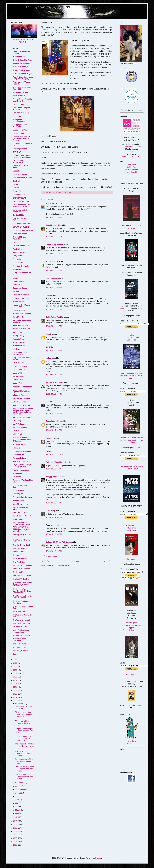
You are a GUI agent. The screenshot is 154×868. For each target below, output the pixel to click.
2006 (15, 835)
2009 (15, 825)
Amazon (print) (131, 623)
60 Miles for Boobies (21, 63)
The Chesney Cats (20, 559)
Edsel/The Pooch (20, 234)
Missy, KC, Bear (19, 402)
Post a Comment (50, 556)
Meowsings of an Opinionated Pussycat (22, 391)
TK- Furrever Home (21, 627)
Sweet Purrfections (21, 504)
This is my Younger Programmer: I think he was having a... (24, 754)
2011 (15, 701)
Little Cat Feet (19, 363)
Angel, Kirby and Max (55, 245)
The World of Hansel (21, 620)
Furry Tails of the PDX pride (22, 274)
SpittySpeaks (18, 490)
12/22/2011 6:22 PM (54, 375)
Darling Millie (18, 215)
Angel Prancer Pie (53, 225)
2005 (15, 838)
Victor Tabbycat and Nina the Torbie (21, 631)
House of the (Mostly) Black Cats (22, 306)
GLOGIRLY (17, 285)
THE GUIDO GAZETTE (22, 576)
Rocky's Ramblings (21, 470)
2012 (15, 697)
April (17, 807)
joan (48, 402)
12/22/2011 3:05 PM (54, 287)
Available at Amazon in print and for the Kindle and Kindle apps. (131, 376)
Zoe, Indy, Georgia (20, 651)
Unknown (50, 358)
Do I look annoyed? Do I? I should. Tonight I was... (24, 761)
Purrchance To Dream (22, 451)
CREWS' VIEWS (19, 198)
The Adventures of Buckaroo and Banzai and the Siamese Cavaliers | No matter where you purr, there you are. (22, 527)
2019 (15, 673)
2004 (15, 842)
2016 (15, 684)
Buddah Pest (132, 167)
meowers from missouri (23, 387)
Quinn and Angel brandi (56, 462)
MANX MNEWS (19, 376)
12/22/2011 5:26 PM (54, 350)
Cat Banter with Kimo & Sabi (23, 144)
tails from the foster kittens (21, 508)
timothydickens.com (21, 623)
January (19, 817)
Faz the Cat (17, 249)
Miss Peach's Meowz (21, 398)
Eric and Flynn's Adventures (20, 238)
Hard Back (131, 528)
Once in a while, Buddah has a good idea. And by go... (24, 769)
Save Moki (17, 477)
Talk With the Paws (21, 512)
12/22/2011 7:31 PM (54, 430)
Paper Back (131, 530)
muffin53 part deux (21, 427)
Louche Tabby (19, 373)
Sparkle (49, 295)
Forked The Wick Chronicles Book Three (131, 337)
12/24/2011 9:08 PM (54, 551)
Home (77, 561)
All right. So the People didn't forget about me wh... (24, 731)
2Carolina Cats (19, 57)
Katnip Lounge (19, 336)
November (20, 783)
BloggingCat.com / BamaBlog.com (21, 126)
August (18, 793)
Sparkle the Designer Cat (22, 486)
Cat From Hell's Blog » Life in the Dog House (22, 156)
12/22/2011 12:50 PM (54, 254)
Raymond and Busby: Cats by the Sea (22, 466)
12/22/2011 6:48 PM (54, 413)
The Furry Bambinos (21, 569)
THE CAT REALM (20, 548)
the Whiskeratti (19, 612)
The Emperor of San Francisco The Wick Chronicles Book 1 (132, 469)
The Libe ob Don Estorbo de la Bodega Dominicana (22, 591)
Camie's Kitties (19, 133)
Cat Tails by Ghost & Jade (21, 167)
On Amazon (132, 559)
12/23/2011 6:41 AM (54, 469)
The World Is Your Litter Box (23, 616)
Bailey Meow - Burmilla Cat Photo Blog (22, 100)
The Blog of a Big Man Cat (22, 541)
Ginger (16, 278)
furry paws (17, 269)
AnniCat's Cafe (19, 96)
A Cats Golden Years (21, 70)
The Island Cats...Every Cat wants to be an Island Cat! (22, 584)
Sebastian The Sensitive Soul (23, 481)
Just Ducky (51, 511)
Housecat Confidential (22, 314)
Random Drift (18, 455)
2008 (15, 828)
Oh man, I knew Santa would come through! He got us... (24, 714)
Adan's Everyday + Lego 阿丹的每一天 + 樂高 (23, 78)
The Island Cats (52, 262)
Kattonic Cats (18, 339)
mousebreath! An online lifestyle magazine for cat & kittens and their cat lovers (23, 411)
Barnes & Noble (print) (131, 630)
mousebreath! (132, 172)
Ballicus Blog (18, 104)
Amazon (133, 265)
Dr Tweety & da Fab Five (23, 230)
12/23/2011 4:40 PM (54, 517)
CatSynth (17, 181)
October (19, 786)
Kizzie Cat (17, 349)
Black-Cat (17, 116)
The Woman (131, 165)
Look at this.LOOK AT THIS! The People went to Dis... (23, 738)
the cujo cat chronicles (22, 565)
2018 (15, 677)
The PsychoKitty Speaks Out (23, 607)
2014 (15, 691)
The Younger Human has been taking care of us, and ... (24, 746)
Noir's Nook (18, 431)
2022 (15, 663)
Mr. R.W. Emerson (20, 424)
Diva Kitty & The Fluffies (23, 224)
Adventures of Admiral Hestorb (22, 83)
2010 (15, 821)
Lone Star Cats (19, 370)
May (17, 803)
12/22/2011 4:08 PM (54, 326)
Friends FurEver (20, 263)
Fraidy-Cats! (18, 259)
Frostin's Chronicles (21, 266)
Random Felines (20, 458)
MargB (49, 334)
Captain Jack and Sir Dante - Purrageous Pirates (21, 138)
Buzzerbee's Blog (20, 130)
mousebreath (126, 147)
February (19, 814)
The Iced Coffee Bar (21, 579)
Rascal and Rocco (20, 461)
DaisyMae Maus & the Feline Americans (22, 206)
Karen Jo (50, 438)
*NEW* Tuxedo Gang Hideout (21, 52)
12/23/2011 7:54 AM (54, 503)
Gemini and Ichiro (53, 421)
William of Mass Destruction (19, 640)
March (18, 810)
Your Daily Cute (19, 647)
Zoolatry (16, 654)
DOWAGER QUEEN (21, 227)
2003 (15, 845)
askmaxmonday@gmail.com (131, 156)
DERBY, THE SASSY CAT (21, 219)
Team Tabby (18, 519)
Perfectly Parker (20, 444)
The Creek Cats (19, 562)
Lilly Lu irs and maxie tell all (22, 359)
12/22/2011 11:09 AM (54, 217)
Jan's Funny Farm (20, 325)
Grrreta (16, 291)
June (17, 800)
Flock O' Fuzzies (20, 252)
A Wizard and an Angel (22, 74)
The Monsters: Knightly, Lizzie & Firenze (23, 597)
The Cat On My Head (21, 545)
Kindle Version (131, 525)
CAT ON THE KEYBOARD (18, 161)
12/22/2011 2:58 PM (54, 271)
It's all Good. (18, 317)
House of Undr (19, 310)
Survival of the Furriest (22, 497)
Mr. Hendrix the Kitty (21, 417)
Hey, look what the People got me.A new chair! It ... (24, 776)
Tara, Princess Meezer (22, 516)
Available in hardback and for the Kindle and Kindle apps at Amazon (131, 440)
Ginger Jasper (19, 281)
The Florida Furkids (54, 203)
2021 (15, 667)
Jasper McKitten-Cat (21, 329)
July (17, 796)
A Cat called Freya (20, 67)
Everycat (17, 242)
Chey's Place (18, 191)
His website (132, 741)
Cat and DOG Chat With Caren (58, 542)
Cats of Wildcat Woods (22, 178)
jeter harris (17, 332)
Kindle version (131, 675)
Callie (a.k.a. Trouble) (55, 317)
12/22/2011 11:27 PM (54, 454)
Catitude (16, 171)
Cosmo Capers (19, 195)
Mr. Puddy (17, 421)
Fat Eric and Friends (21, 246)
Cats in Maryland (20, 174)
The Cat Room (19, 552)
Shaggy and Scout (54, 477)
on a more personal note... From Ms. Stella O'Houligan (22, 439)
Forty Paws (17, 256)
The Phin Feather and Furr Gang (22, 602)
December (20, 704)
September (20, 790)
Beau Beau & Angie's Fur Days (22, 109)
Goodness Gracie (20, 288)
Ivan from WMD (52, 278)
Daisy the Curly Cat (21, 201)
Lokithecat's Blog (20, 366)
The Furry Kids (19, 572)
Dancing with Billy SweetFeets (20, 211)
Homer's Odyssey (20, 302)
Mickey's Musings (20, 395)
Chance (16, 188)
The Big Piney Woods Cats (22, 536)
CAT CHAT (17, 152)
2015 (15, 687)
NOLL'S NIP (18, 434)
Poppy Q (16, 448)
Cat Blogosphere (20, 149)
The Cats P (17, 555)
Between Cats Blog (21, 113)
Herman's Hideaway (21, 295)
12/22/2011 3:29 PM (54, 309)
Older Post (108, 561)
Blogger (98, 858)
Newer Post (46, 561)
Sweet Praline (19, 501)
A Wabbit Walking (131, 169)
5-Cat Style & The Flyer (22, 60)
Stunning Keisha (20, 494)
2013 (15, 694)
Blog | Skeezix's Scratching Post (20, 121)
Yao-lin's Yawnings (21, 644)
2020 (15, 670)
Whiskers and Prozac (22, 635)
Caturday (17, 184)
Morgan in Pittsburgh (55, 382)
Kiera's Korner (19, 342)
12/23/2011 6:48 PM (54, 534)
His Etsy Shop (131, 743)
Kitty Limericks (19, 346)
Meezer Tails (18, 383)
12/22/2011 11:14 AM (54, 237)
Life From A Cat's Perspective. (20, 353)
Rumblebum (18, 473)
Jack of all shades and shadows (22, 321)
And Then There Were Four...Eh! (22, 88)
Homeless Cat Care (21, 298)
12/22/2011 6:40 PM (54, 394)
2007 (15, 831)
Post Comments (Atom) (61, 565)
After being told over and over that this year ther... (24, 723)
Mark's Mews (18, 380)
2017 (15, 680)
